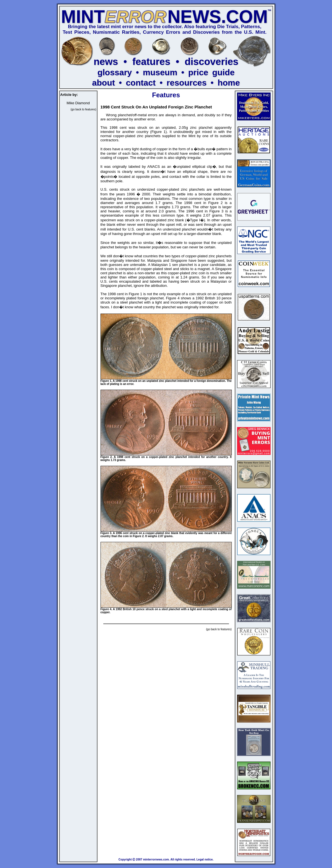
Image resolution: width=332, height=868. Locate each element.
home (229, 83)
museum (160, 72)
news (106, 61)
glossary (115, 72)
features (151, 61)
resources (187, 83)
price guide (211, 72)
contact (141, 83)
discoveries (212, 61)
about (104, 83)
